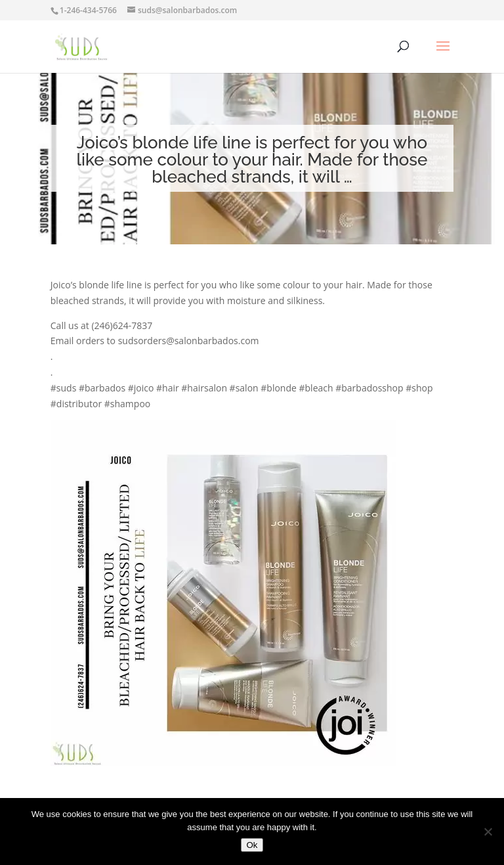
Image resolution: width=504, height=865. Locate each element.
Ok (252, 845)
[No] (488, 832)
